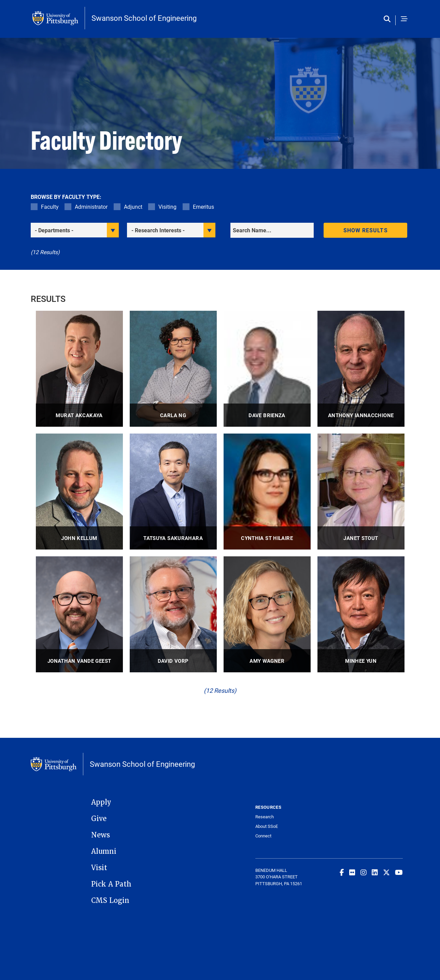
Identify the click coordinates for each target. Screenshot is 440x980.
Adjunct (133, 207)
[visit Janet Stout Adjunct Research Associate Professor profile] (361, 492)
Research (265, 817)
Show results (366, 230)
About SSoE (267, 826)
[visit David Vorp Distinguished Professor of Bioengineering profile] (173, 614)
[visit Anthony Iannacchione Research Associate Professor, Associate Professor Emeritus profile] (361, 369)
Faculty (50, 207)
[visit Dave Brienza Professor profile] (267, 369)
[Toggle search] (389, 19)
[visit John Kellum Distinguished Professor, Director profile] (79, 492)
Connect (263, 836)
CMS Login (110, 901)
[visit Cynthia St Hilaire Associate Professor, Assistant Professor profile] (267, 492)
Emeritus (203, 207)
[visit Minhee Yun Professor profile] (361, 614)
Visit (99, 868)
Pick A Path (111, 884)
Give (99, 819)
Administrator (91, 207)
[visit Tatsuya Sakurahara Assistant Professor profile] (173, 492)
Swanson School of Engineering (144, 18)
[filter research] (171, 230)
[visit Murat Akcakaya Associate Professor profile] (79, 369)
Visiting (167, 207)
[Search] (272, 230)
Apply (101, 802)
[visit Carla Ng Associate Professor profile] (173, 369)
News (101, 835)
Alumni (104, 851)
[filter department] (75, 230)
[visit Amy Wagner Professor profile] (267, 614)
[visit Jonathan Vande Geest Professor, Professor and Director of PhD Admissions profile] (79, 614)
